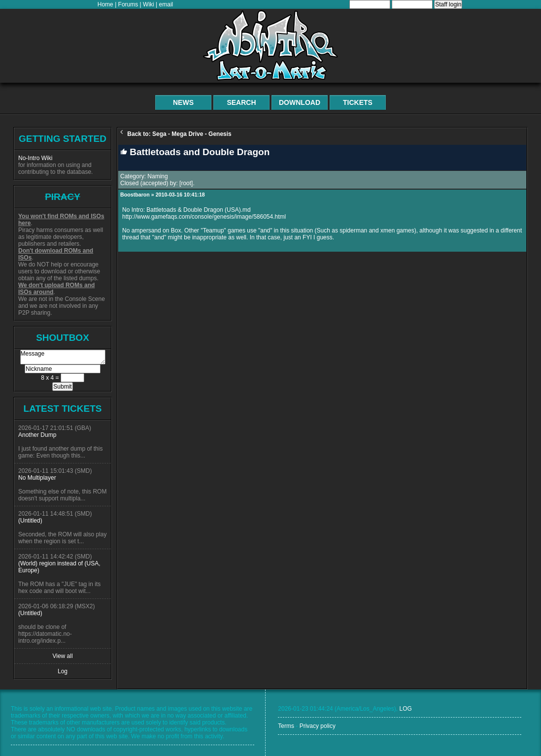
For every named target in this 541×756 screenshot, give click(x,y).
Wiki (149, 4)
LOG (405, 709)
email (166, 4)
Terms (286, 726)
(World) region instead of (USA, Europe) (59, 567)
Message (63, 357)
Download (300, 102)
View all (62, 656)
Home (105, 4)
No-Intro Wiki (35, 158)
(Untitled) (30, 521)
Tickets (358, 102)
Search (241, 102)
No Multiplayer (37, 478)
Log (63, 671)
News (183, 102)
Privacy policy (318, 726)
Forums (128, 4)
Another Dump (37, 435)
